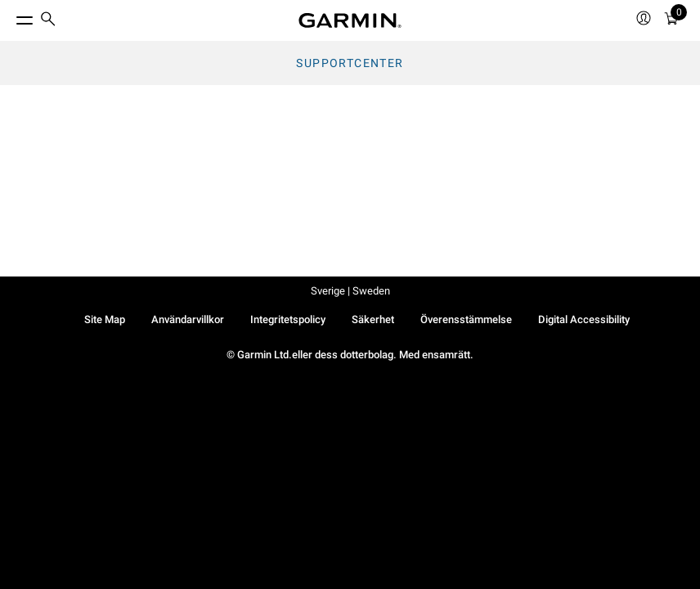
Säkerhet (373, 319)
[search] (48, 20)
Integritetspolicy (288, 319)
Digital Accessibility (584, 319)
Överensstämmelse (466, 319)
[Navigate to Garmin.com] (350, 20)
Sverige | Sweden (350, 291)
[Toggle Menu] (10, 16)
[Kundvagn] (671, 21)
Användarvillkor (188, 319)
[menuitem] (48, 21)
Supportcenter (350, 63)
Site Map (105, 319)
